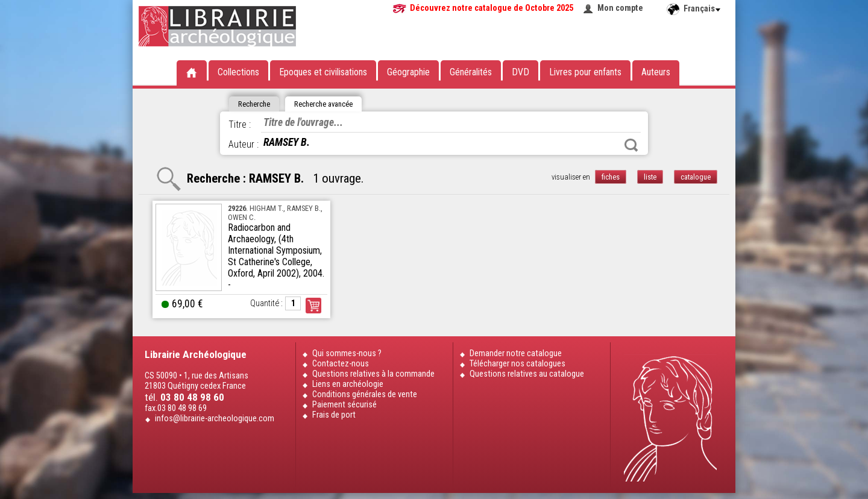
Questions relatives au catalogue (527, 374)
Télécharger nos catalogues (517, 364)
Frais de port (334, 415)
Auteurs (656, 72)
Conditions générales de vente (365, 394)
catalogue (696, 177)
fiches (611, 177)
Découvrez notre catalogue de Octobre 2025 (492, 8)
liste (650, 177)
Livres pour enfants (585, 72)
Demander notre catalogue (516, 353)
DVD (520, 72)
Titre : (240, 124)
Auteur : (244, 144)
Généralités (471, 72)
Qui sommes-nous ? (347, 353)
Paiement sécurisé (344, 405)
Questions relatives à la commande (373, 374)
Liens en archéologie (348, 384)
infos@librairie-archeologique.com (215, 419)
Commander (313, 306)
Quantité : (266, 303)
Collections (238, 72)
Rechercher (631, 145)
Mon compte (620, 8)
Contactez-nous (341, 364)
